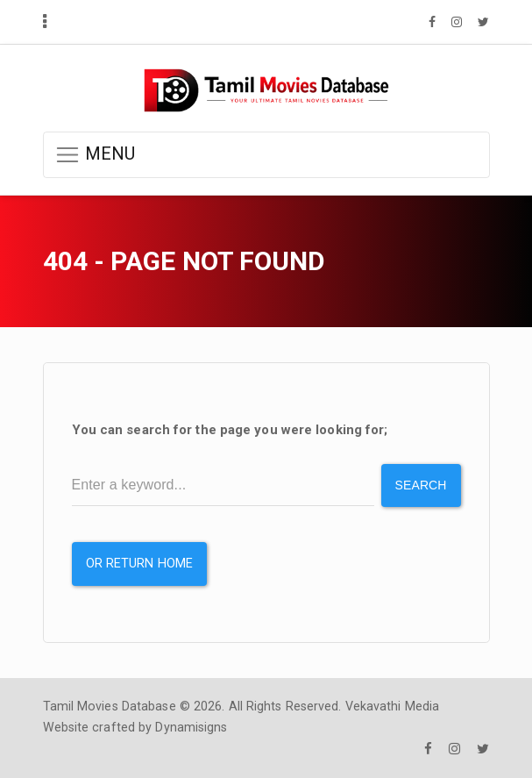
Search (421, 485)
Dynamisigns (191, 727)
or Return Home (139, 564)
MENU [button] (95, 155)
